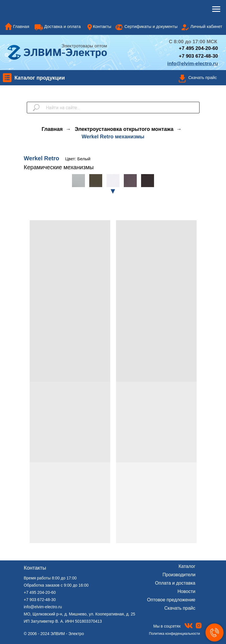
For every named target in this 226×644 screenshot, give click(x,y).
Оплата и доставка (175, 583)
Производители (179, 575)
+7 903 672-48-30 (198, 56)
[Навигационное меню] (216, 9)
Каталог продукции (40, 78)
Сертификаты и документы (151, 27)
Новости (187, 591)
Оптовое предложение (171, 600)
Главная (21, 27)
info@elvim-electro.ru (43, 607)
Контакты (102, 27)
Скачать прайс (203, 78)
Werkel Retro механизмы (113, 137)
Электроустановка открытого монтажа (124, 129)
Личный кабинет (206, 27)
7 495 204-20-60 (200, 48)
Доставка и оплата (62, 27)
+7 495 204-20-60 (40, 592)
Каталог (187, 566)
